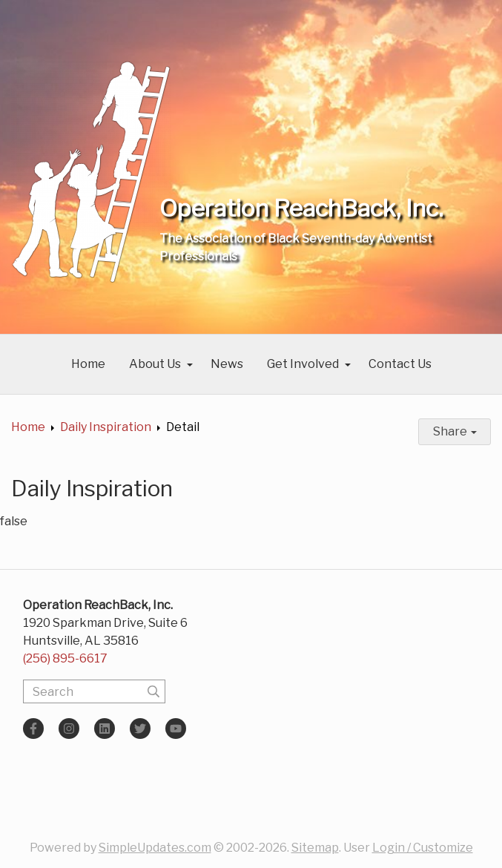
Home (88, 364)
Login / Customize (423, 848)
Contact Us (400, 364)
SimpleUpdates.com (155, 848)
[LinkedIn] (105, 729)
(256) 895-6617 (65, 658)
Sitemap (315, 848)
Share (455, 431)
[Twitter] (140, 729)
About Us (155, 364)
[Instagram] (69, 729)
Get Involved (303, 364)
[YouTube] (176, 729)
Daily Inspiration (106, 427)
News (227, 364)
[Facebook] (33, 729)
